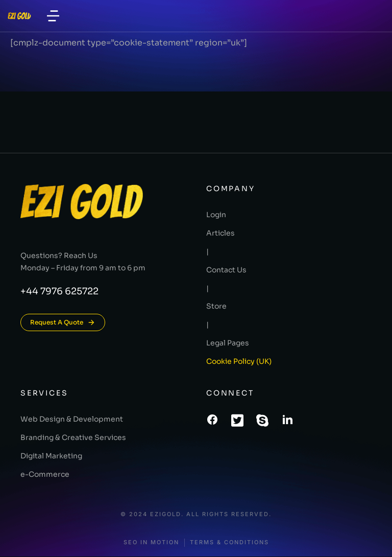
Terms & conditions (229, 542)
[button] (53, 16)
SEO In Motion (151, 542)
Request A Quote (63, 322)
